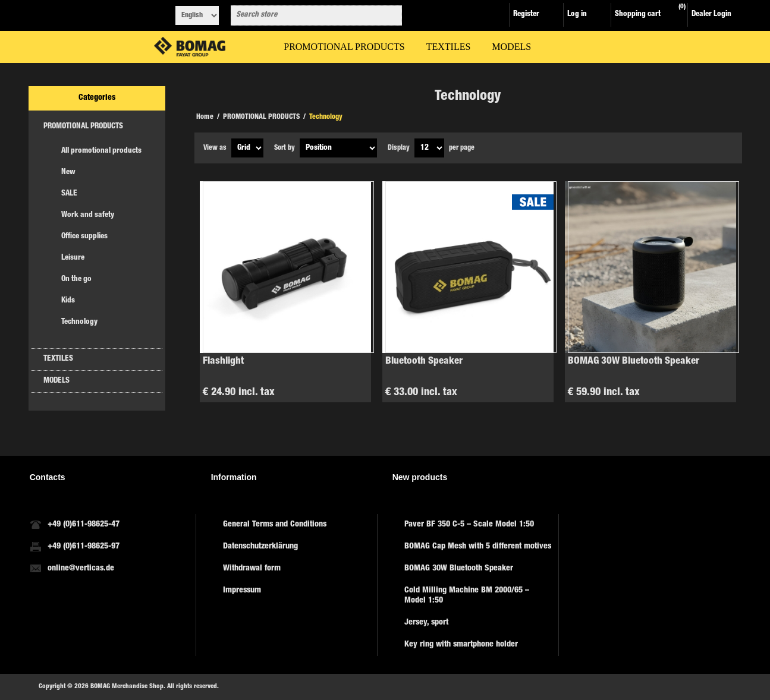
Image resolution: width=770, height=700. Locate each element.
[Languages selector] (197, 15)
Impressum (242, 591)
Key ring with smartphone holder (461, 645)
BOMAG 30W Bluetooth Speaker (634, 362)
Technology (79, 322)
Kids (68, 301)
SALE (69, 194)
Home (205, 117)
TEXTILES (58, 359)
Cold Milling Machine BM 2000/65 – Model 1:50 (467, 596)
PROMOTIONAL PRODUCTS (83, 127)
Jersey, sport (426, 623)
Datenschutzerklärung (260, 547)
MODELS (56, 381)
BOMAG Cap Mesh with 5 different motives (478, 547)
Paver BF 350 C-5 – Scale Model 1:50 (469, 525)
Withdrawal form (252, 569)
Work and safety (88, 215)
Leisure (73, 258)
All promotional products (101, 151)
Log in (577, 15)
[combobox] (306, 15)
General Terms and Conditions (275, 525)
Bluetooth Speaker (424, 362)
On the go (76, 280)
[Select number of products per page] (429, 148)
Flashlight (223, 362)
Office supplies (84, 237)
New (68, 173)
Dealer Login (711, 15)
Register (526, 15)
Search (391, 15)
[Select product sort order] (338, 148)
